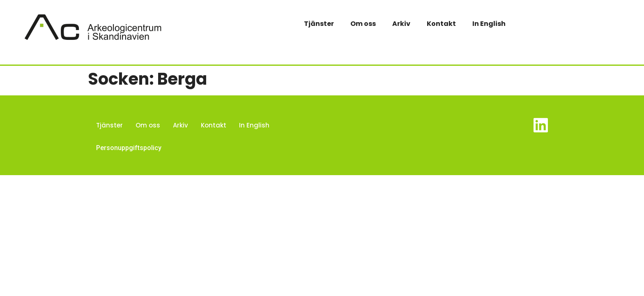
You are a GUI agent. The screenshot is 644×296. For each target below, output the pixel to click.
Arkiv (401, 24)
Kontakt (441, 24)
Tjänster (319, 24)
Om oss (363, 24)
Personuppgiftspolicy (129, 148)
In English (489, 24)
